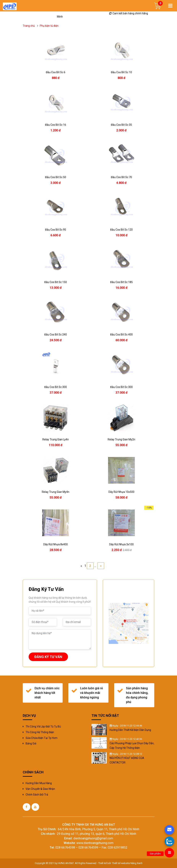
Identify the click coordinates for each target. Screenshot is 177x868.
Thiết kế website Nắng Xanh (127, 863)
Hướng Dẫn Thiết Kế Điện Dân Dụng (130, 730)
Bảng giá (31, 743)
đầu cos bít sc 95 (56, 230)
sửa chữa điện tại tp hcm (42, 738)
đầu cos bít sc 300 (56, 387)
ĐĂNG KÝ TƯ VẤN (48, 657)
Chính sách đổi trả (37, 795)
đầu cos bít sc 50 (56, 177)
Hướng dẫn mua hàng (39, 783)
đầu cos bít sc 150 (56, 282)
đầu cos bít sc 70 (121, 177)
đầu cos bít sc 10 (121, 72)
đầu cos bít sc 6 (56, 72)
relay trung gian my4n (56, 492)
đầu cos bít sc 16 (56, 125)
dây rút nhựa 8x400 (56, 544)
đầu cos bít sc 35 (121, 125)
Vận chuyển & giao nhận (40, 789)
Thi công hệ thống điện (40, 732)
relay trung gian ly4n (56, 439)
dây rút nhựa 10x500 (121, 492)
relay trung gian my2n (121, 439)
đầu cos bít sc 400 (121, 335)
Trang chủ (29, 26)
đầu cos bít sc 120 (121, 230)
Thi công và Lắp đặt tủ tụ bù (43, 726)
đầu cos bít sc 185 (121, 282)
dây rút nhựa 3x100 (121, 544)
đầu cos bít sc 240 (56, 335)
